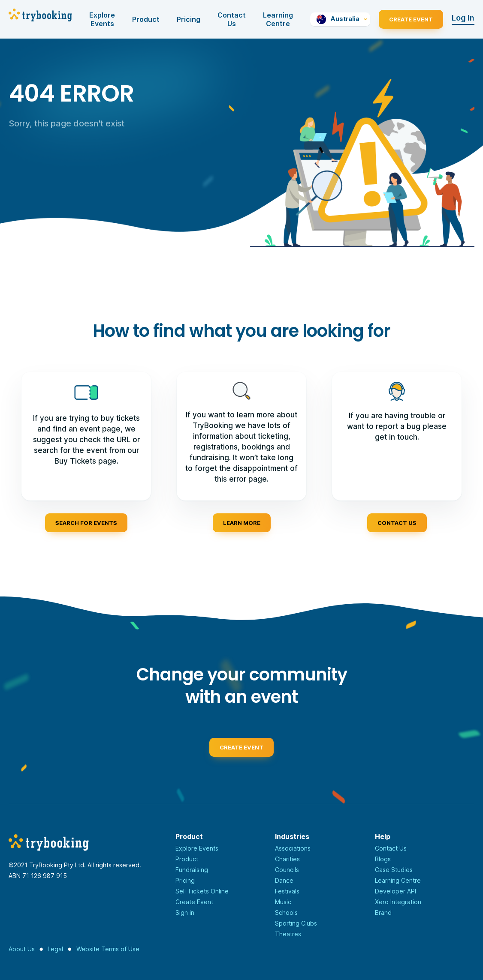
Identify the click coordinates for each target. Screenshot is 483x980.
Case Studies (394, 870)
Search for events (86, 523)
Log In (463, 18)
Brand (383, 913)
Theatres (288, 934)
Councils (287, 870)
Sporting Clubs (296, 923)
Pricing (189, 19)
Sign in (185, 913)
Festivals (287, 891)
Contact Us (232, 19)
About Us (22, 949)
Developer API (395, 891)
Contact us (397, 523)
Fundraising (192, 870)
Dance (284, 880)
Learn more (242, 523)
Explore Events (102, 19)
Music (283, 902)
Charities (287, 859)
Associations (293, 848)
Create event (241, 749)
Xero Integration (398, 902)
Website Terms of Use (108, 949)
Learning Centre (278, 19)
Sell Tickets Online (202, 891)
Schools (286, 913)
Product (146, 19)
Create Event (411, 19)
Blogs (383, 859)
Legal (55, 949)
